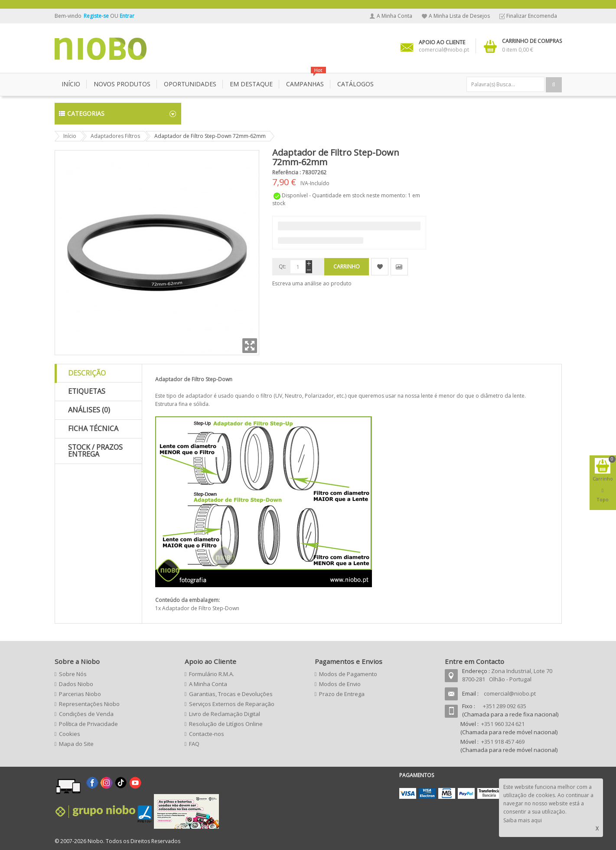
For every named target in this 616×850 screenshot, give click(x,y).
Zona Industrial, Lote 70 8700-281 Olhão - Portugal (507, 675)
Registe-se (97, 16)
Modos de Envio (340, 684)
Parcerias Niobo (80, 694)
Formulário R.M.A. (212, 674)
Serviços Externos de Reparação (232, 704)
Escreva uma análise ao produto (312, 283)
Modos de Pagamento (348, 674)
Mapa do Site (76, 744)
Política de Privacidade (88, 724)
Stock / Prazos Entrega (95, 451)
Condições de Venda (86, 714)
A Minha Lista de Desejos (459, 16)
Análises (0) (89, 410)
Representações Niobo (89, 704)
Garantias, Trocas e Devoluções (231, 694)
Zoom (250, 346)
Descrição (87, 373)
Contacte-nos (207, 734)
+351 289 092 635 (505, 706)
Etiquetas (87, 391)
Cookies (70, 734)
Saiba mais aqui (523, 820)
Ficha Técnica (93, 428)
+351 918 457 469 (503, 742)
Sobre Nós (73, 674)
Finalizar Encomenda (532, 16)
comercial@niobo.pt (510, 693)
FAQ (194, 744)
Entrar (127, 16)
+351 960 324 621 (503, 724)
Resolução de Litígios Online (226, 724)
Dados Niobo (76, 684)
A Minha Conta (394, 16)
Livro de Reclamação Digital (225, 714)
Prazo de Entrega (342, 694)
